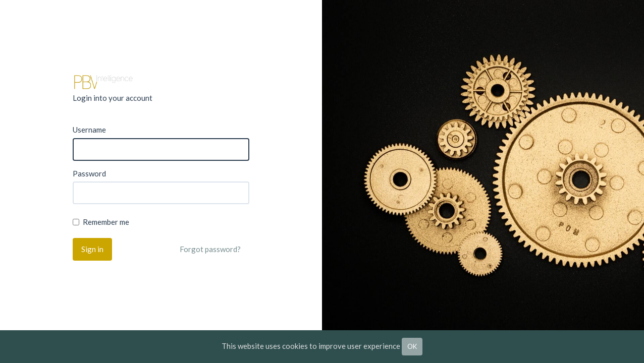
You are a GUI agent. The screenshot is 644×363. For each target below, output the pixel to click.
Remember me (101, 222)
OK (412, 346)
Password (89, 173)
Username (89, 130)
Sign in (92, 249)
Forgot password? (210, 249)
